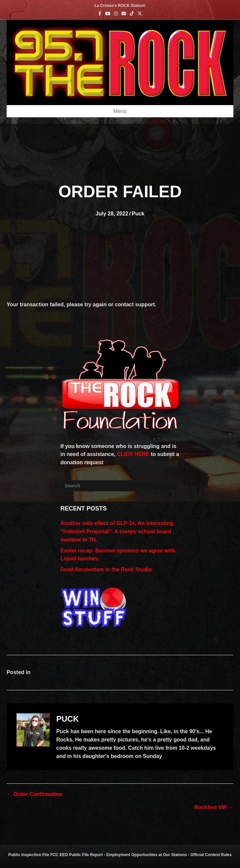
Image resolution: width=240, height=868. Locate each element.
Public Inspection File (29, 855)
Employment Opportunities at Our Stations (146, 855)
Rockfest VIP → (214, 807)
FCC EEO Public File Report (77, 855)
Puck (138, 214)
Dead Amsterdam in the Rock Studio (106, 569)
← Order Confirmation (34, 794)
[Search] (120, 486)
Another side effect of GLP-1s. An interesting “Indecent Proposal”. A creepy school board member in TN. (117, 531)
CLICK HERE (133, 454)
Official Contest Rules (211, 855)
